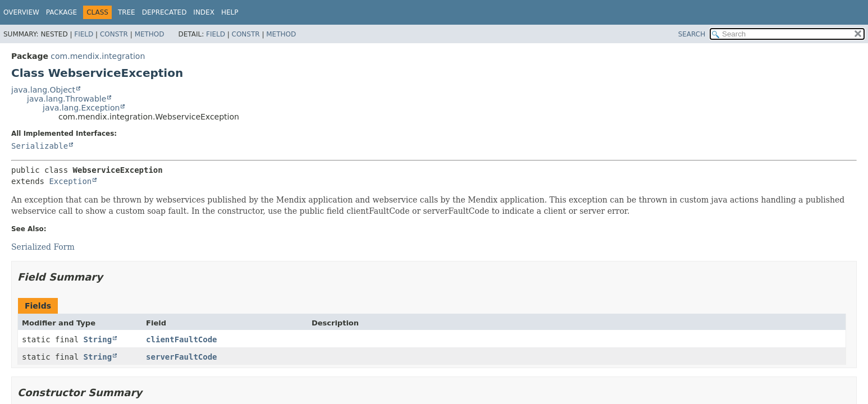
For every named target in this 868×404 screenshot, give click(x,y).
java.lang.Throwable (67, 99)
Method (150, 34)
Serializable (40, 146)
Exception (70, 181)
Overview (21, 12)
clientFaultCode (181, 339)
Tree (127, 12)
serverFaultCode (181, 357)
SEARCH (692, 34)
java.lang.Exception (81, 108)
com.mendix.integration (98, 56)
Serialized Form (43, 247)
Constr (114, 34)
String (98, 339)
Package (61, 12)
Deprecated (165, 12)
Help (230, 12)
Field (84, 34)
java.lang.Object (43, 90)
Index (204, 12)
